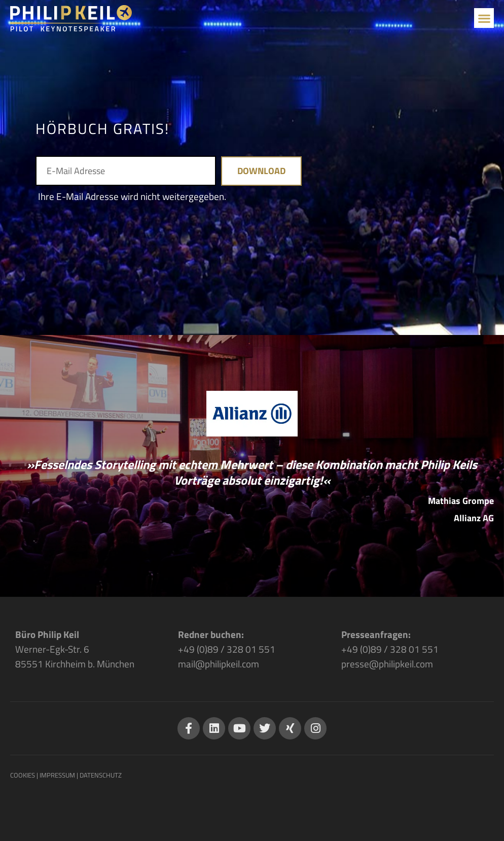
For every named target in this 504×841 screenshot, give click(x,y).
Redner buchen (210, 634)
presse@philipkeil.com (387, 664)
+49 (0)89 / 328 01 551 (227, 649)
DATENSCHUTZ (101, 775)
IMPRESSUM (57, 775)
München (116, 664)
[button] (484, 18)
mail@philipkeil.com (219, 664)
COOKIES (23, 775)
